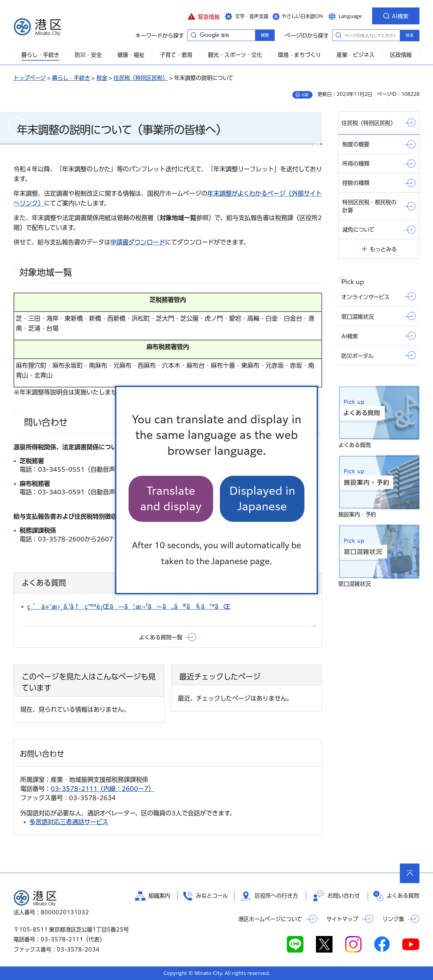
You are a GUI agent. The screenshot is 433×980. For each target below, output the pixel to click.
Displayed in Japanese (262, 499)
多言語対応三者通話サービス (69, 822)
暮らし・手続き (71, 78)
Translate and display (171, 499)
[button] (203, 16)
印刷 (305, 95)
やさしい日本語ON (302, 16)
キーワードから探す (193, 35)
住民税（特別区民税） (141, 78)
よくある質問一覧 (161, 637)
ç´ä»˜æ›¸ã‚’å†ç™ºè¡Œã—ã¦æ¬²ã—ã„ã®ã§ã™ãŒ (129, 606)
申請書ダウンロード (138, 242)
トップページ (30, 78)
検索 (410, 35)
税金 (102, 78)
